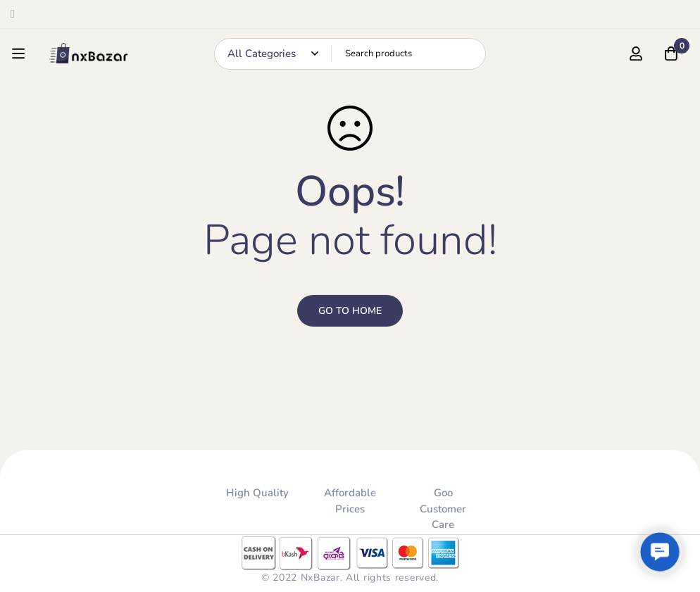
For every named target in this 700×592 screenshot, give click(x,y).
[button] (660, 552)
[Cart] (671, 53)
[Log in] (636, 53)
